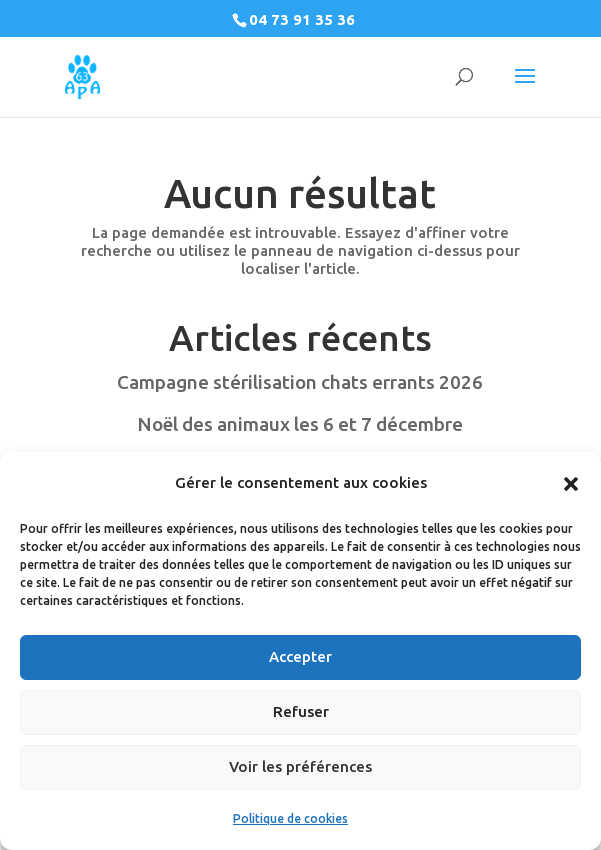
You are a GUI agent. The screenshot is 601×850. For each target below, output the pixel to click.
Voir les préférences (300, 766)
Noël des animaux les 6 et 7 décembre (300, 424)
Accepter (300, 656)
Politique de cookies (290, 818)
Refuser (301, 711)
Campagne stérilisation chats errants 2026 (300, 382)
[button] (571, 484)
